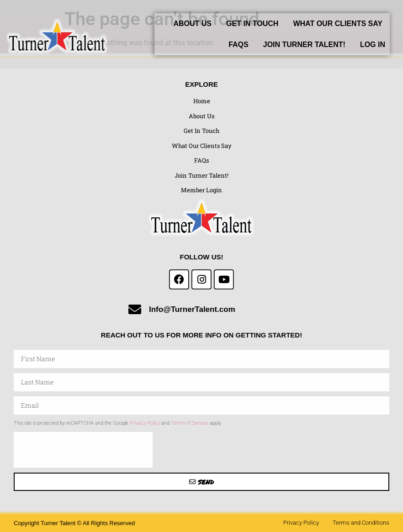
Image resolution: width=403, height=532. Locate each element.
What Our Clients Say (338, 24)
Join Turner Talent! (304, 45)
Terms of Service (190, 423)
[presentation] (83, 450)
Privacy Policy (145, 423)
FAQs (239, 45)
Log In (373, 45)
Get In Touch (252, 24)
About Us (192, 24)
